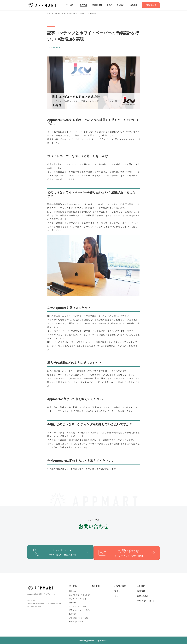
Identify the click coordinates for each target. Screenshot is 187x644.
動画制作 (72, 613)
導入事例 (83, 5)
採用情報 (141, 590)
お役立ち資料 (97, 5)
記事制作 (72, 601)
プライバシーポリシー (147, 600)
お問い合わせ (151, 5)
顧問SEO (72, 590)
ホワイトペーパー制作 (78, 598)
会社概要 (134, 5)
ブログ (109, 5)
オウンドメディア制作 (78, 605)
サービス (73, 585)
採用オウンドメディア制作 (79, 609)
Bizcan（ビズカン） (77, 620)
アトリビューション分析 (78, 617)
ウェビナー (121, 5)
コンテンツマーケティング (79, 594)
